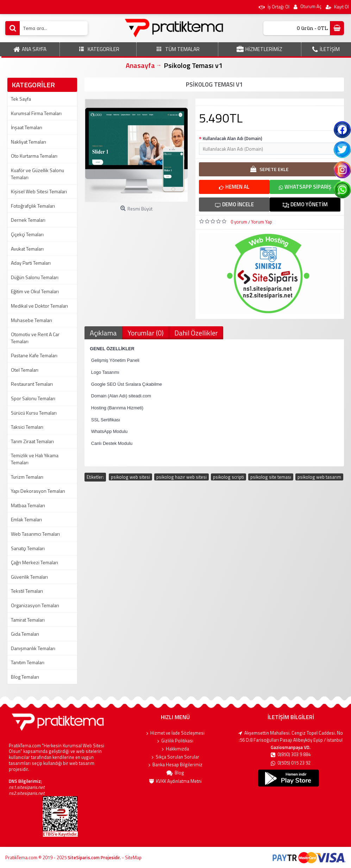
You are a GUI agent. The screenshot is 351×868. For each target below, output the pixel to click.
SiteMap (133, 857)
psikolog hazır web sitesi (181, 477)
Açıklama (103, 333)
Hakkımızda (175, 749)
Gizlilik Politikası (175, 741)
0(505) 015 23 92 (291, 763)
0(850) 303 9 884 (291, 755)
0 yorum (239, 222)
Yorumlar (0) (146, 333)
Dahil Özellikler (196, 333)
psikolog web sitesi (130, 477)
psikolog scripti (228, 477)
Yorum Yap (262, 222)
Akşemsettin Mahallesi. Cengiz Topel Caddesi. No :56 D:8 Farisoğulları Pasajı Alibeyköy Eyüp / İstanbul (291, 737)
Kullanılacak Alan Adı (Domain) (233, 138)
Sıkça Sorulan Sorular (175, 757)
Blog (175, 773)
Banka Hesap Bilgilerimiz (175, 765)
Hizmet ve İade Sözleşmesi (175, 733)
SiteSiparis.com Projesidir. (94, 857)
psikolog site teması (271, 477)
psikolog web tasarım (319, 477)
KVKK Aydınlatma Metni (175, 781)
